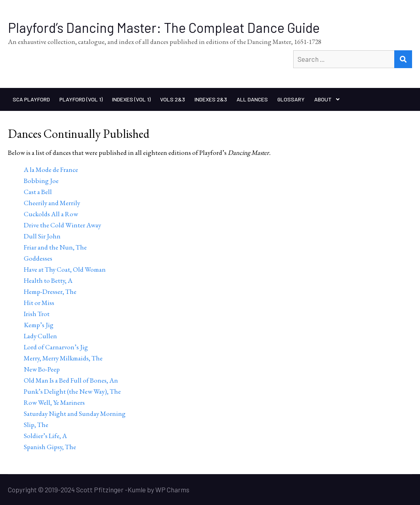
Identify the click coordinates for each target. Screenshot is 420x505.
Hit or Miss (39, 303)
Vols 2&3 (173, 99)
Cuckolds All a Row (51, 214)
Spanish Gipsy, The (50, 447)
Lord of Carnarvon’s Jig (56, 347)
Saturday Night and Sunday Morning (75, 414)
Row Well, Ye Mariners (54, 402)
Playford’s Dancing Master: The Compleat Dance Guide (164, 28)
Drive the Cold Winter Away (62, 225)
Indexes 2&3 (211, 99)
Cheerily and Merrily (52, 203)
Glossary (291, 99)
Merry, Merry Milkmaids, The (63, 358)
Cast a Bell (38, 192)
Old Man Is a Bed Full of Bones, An (71, 380)
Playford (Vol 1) (81, 99)
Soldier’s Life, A (45, 436)
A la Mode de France (51, 170)
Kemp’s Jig (39, 325)
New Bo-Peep (42, 369)
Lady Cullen (40, 336)
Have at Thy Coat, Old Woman (65, 269)
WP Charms (172, 490)
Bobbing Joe (41, 181)
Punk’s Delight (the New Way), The (72, 391)
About (323, 99)
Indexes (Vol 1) (131, 99)
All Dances (252, 99)
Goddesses (38, 258)
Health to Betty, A (48, 280)
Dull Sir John (42, 236)
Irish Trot (37, 314)
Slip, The (36, 425)
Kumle (137, 490)
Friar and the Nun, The (55, 247)
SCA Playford (31, 99)
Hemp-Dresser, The (50, 292)
